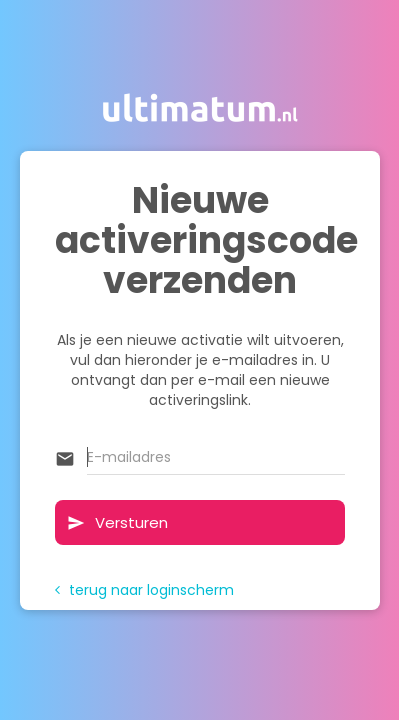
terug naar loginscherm (144, 590)
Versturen (117, 522)
